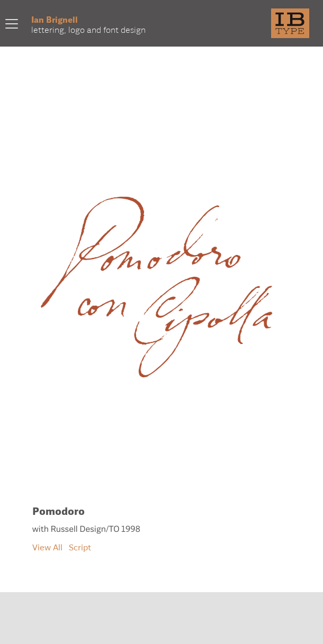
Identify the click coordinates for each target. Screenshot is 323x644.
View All (47, 547)
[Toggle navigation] (12, 23)
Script (80, 547)
